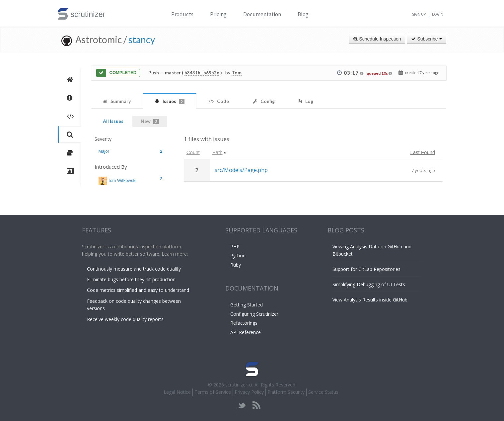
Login (438, 14)
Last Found (423, 152)
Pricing (218, 14)
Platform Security (286, 392)
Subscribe (426, 39)
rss (256, 405)
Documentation (262, 14)
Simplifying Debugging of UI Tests (369, 284)
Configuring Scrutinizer (254, 314)
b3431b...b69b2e (202, 73)
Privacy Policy (249, 392)
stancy (142, 40)
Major (131, 151)
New (150, 121)
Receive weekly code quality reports (125, 319)
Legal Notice (177, 392)
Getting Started (247, 305)
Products (182, 14)
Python (238, 255)
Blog (303, 14)
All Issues (113, 121)
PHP (235, 247)
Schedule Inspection (377, 39)
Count (193, 152)
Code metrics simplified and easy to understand (138, 290)
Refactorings (244, 323)
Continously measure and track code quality (134, 269)
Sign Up (419, 14)
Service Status (323, 392)
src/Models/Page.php (241, 170)
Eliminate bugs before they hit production (131, 279)
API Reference (246, 332)
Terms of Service (213, 392)
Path (217, 152)
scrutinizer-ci (239, 385)
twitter (242, 405)
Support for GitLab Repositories (366, 269)
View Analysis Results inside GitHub (370, 300)
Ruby (236, 265)
